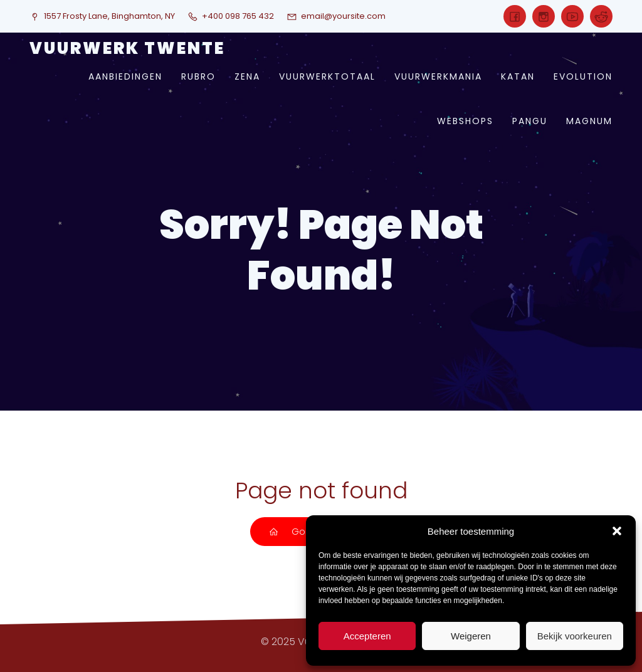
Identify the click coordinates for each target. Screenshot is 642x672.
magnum (589, 121)
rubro (198, 76)
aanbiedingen (125, 76)
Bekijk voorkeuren (575, 636)
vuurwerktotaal (327, 76)
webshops (465, 121)
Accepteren (367, 636)
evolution (583, 76)
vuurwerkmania (438, 76)
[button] (617, 531)
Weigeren (471, 636)
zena (247, 76)
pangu (530, 121)
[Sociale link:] (515, 16)
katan (518, 76)
